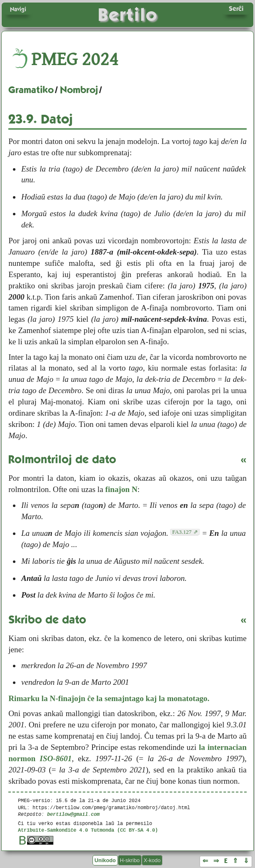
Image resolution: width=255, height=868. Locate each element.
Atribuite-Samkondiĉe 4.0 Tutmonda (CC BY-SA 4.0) (88, 830)
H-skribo (130, 860)
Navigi (18, 9)
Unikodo (105, 860)
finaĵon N (121, 489)
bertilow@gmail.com (73, 814)
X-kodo (152, 860)
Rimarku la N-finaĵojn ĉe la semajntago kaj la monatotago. (109, 698)
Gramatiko (31, 90)
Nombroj (79, 90)
